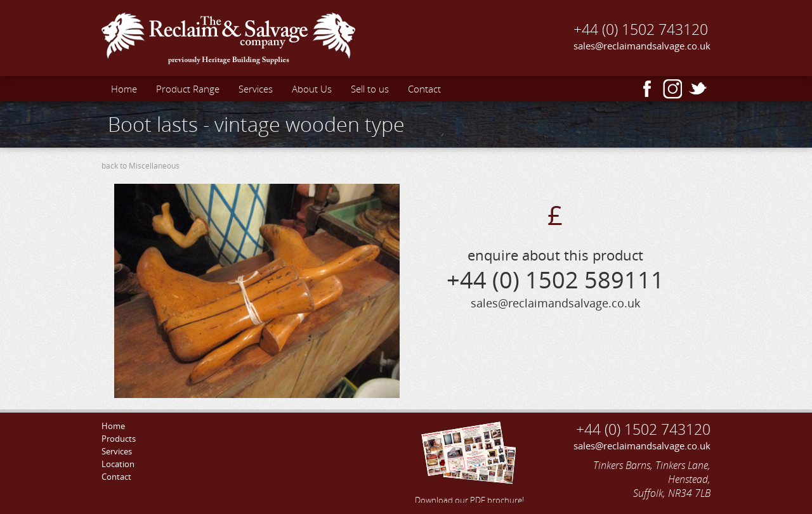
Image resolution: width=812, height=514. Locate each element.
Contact (424, 89)
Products (119, 439)
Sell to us (370, 89)
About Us (312, 89)
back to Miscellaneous (141, 166)
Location (118, 464)
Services (256, 89)
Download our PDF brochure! (469, 461)
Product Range (188, 89)
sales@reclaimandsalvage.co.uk (642, 46)
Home (124, 89)
